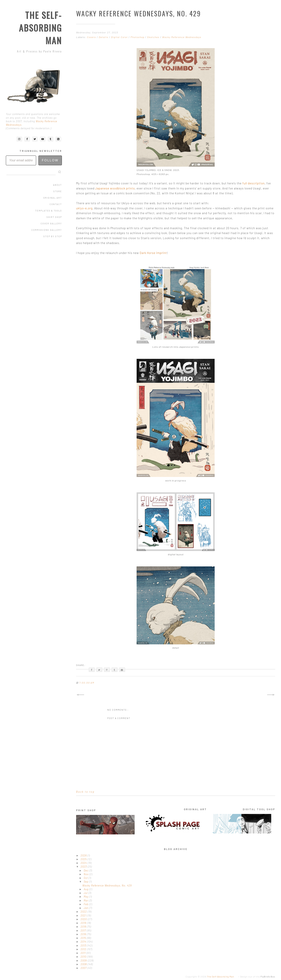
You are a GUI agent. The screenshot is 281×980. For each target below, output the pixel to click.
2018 (84, 927)
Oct (86, 878)
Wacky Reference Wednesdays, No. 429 (107, 885)
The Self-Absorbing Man (40, 28)
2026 (84, 855)
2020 (84, 919)
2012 (84, 949)
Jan (86, 908)
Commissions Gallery (47, 230)
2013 (84, 946)
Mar (86, 900)
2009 (84, 961)
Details (104, 37)
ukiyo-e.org (84, 208)
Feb (86, 904)
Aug (86, 889)
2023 (84, 867)
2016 (84, 934)
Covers (92, 37)
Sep (86, 882)
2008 (84, 964)
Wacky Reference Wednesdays (182, 37)
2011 (84, 953)
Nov (87, 874)
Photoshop (138, 37)
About (57, 185)
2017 (84, 930)
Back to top (85, 792)
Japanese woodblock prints (115, 188)
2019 (84, 923)
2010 (84, 957)
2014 (84, 942)
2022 (84, 912)
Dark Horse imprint (153, 253)
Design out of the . (258, 977)
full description (253, 183)
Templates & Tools (48, 211)
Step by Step (53, 236)
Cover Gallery (51, 223)
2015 (84, 938)
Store (58, 191)
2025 (84, 859)
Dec (86, 870)
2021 (84, 915)
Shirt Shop (54, 217)
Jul (86, 893)
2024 (84, 863)
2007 (84, 968)
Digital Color (120, 37)
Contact (56, 204)
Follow (50, 160)
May (87, 897)
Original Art (53, 198)
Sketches (154, 37)
